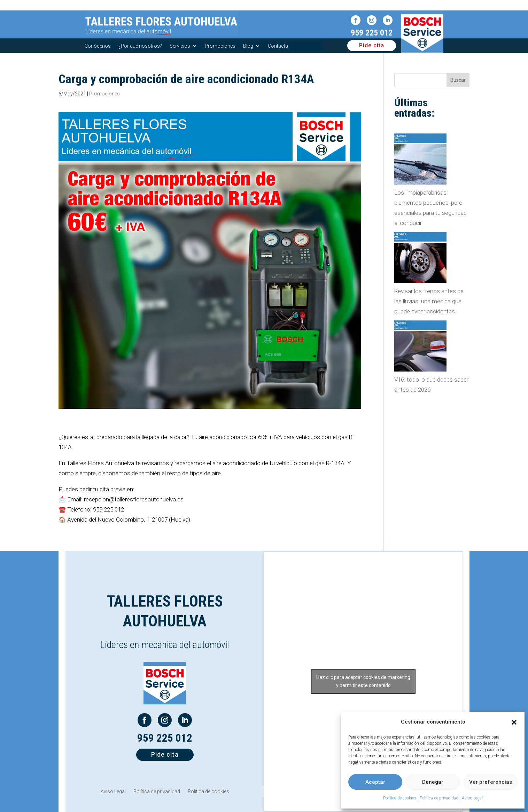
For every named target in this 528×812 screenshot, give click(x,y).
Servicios (180, 46)
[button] (514, 722)
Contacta (278, 46)
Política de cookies (400, 798)
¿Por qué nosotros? (140, 46)
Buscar (458, 80)
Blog (248, 46)
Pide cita (372, 45)
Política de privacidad (439, 798)
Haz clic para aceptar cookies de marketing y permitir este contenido (363, 681)
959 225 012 (372, 33)
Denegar (433, 782)
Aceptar (375, 782)
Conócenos (98, 46)
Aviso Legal (472, 798)
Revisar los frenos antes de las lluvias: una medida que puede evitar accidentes (429, 301)
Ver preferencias (491, 782)
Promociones (220, 46)
